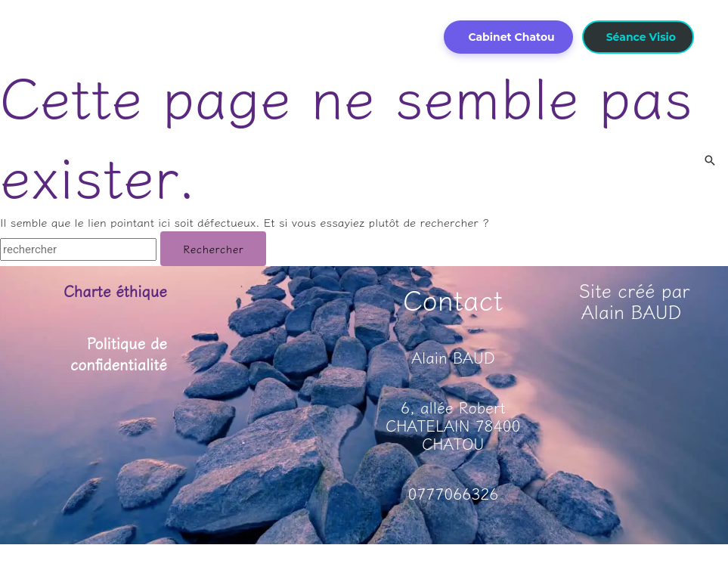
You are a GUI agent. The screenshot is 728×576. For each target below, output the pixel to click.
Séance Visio (641, 37)
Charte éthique (114, 291)
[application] (209, 14)
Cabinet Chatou (511, 37)
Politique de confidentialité (118, 353)
